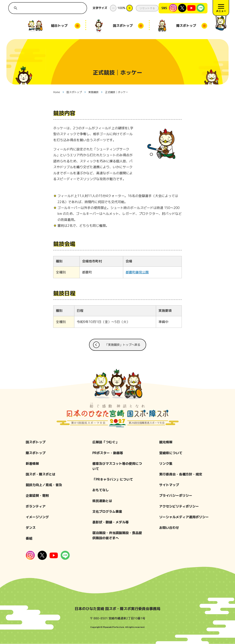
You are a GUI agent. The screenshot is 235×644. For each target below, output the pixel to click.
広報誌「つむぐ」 (106, 442)
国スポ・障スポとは (41, 474)
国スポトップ (36, 442)
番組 (29, 539)
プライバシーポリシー (176, 496)
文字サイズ (100, 8)
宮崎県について (171, 453)
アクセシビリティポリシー (179, 506)
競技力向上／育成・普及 (44, 485)
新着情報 (32, 464)
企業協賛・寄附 (37, 496)
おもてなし (101, 490)
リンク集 (166, 464)
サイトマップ (169, 485)
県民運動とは (102, 501)
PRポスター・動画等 (108, 453)
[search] (48, 8)
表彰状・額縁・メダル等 (111, 522)
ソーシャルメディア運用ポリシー (184, 517)
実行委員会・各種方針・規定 (181, 474)
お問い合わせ (169, 528)
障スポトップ (36, 453)
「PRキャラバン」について (113, 480)
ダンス (31, 528)
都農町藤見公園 (137, 272)
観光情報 (166, 442)
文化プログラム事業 (107, 512)
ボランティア (36, 506)
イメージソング (37, 517)
